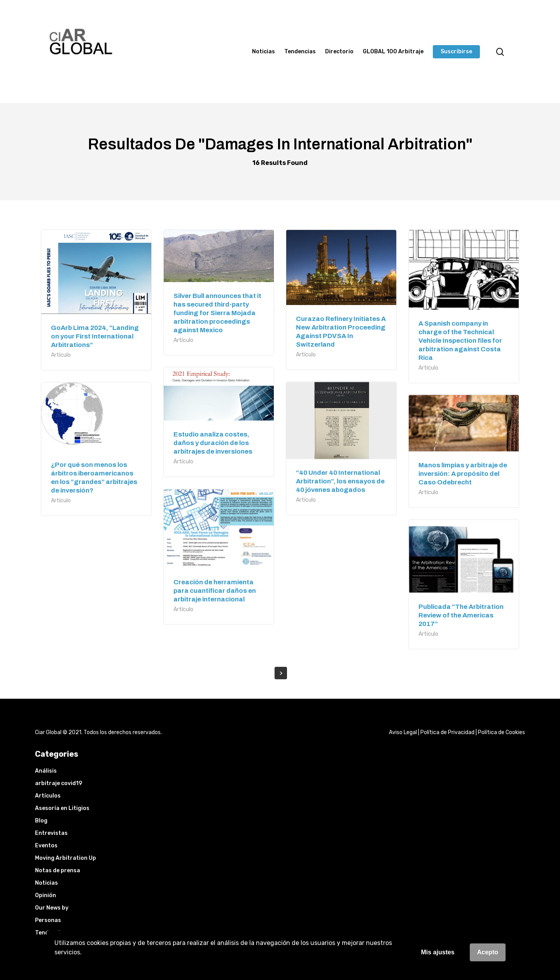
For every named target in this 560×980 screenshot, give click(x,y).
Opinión (45, 895)
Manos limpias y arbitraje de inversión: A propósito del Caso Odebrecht (463, 474)
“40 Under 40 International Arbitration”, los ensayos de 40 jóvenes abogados (340, 481)
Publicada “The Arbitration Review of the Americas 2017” (461, 615)
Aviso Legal (403, 732)
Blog (41, 821)
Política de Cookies (501, 732)
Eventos (46, 846)
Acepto (488, 952)
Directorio (339, 52)
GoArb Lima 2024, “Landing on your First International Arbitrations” (95, 336)
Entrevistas (51, 833)
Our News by (52, 908)
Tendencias (300, 52)
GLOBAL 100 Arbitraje (393, 52)
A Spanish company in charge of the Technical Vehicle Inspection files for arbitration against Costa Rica (460, 341)
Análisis (46, 771)
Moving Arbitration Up (66, 858)
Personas (48, 920)
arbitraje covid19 (59, 783)
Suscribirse (456, 52)
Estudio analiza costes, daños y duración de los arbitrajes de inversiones (213, 443)
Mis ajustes (438, 952)
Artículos (48, 796)
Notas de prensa (58, 870)
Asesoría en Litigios (62, 808)
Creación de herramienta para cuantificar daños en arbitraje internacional (215, 591)
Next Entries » (281, 673)
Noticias (263, 52)
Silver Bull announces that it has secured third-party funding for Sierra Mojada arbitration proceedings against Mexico (217, 313)
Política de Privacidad (447, 732)
